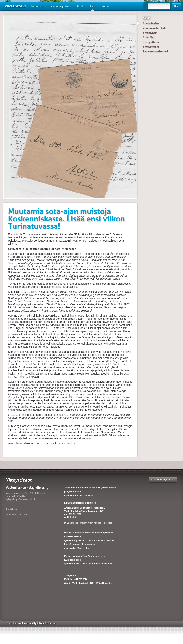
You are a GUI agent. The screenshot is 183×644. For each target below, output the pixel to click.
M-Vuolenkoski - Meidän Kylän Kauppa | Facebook (88, 523)
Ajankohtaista (151, 23)
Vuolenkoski (15, 6)
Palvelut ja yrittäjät (60, 6)
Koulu (81, 6)
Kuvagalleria (151, 42)
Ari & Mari (149, 37)
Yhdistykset (150, 33)
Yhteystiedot (151, 47)
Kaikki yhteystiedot (163, 480)
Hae (176, 6)
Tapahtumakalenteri (155, 51)
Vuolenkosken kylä (155, 28)
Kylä (92, 8)
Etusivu (105, 6)
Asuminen (37, 6)
